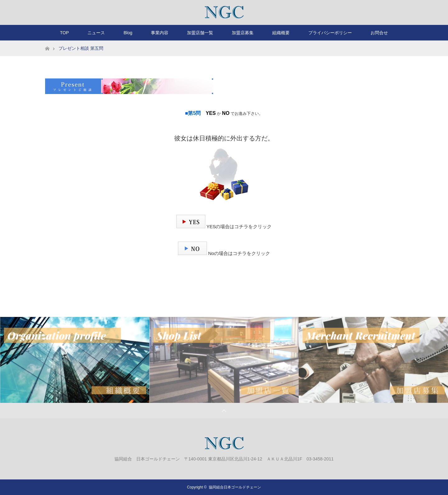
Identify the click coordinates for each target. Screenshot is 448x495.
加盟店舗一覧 (200, 33)
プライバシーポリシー (330, 33)
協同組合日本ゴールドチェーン (235, 487)
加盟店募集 (243, 33)
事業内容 (160, 33)
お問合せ (379, 33)
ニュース (96, 33)
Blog (128, 33)
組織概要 (281, 33)
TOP (65, 33)
